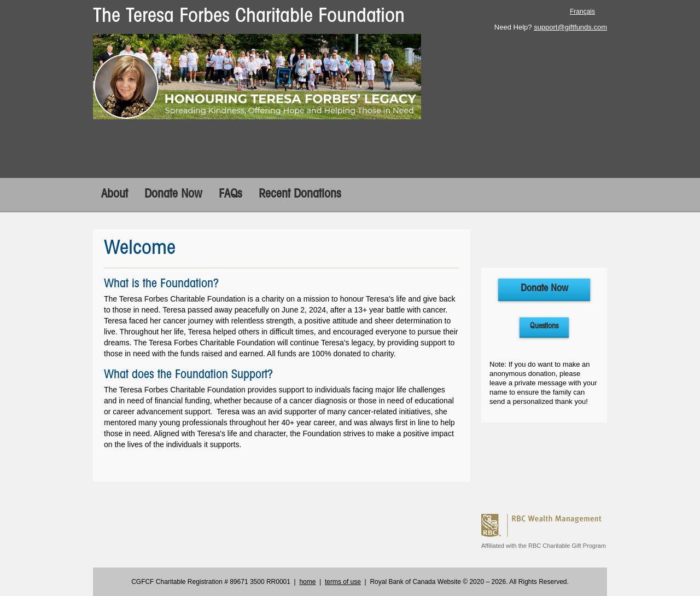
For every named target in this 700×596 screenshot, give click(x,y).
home (307, 582)
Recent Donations (300, 194)
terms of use (343, 582)
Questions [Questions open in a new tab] (544, 326)
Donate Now (173, 194)
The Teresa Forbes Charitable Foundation (249, 17)
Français (582, 11)
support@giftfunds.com (570, 27)
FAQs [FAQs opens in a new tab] (231, 194)
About (115, 194)
